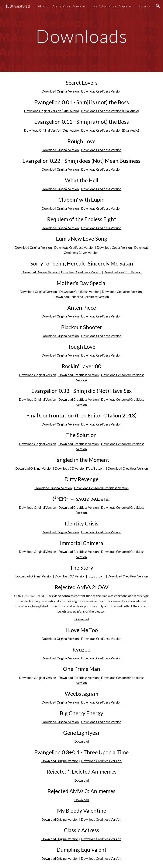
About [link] (42, 6)
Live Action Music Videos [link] (110, 6)
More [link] (142, 6)
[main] (81, 36)
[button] (158, 6)
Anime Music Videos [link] (67, 6)
